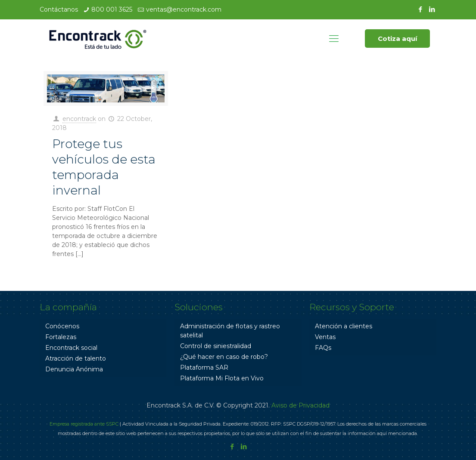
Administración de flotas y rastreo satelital (230, 331)
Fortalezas (61, 337)
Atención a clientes (344, 326)
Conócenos (62, 326)
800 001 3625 (112, 9)
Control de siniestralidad (216, 346)
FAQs (323, 348)
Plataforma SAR (204, 367)
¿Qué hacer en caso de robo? (224, 357)
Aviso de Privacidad (300, 405)
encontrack (79, 119)
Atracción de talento (76, 358)
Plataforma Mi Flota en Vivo (222, 378)
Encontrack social (71, 348)
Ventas (325, 337)
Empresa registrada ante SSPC (84, 424)
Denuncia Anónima (74, 369)
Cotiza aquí (397, 39)
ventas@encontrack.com (184, 9)
